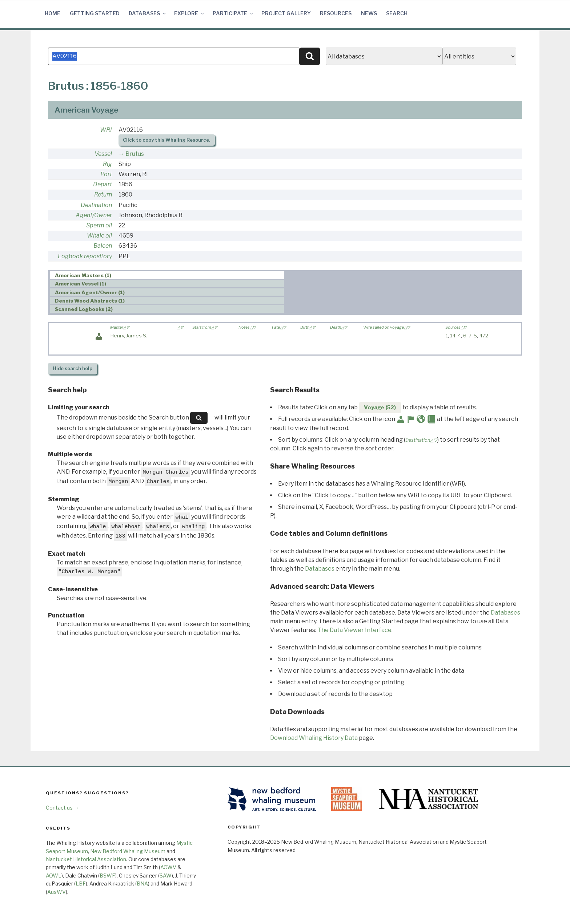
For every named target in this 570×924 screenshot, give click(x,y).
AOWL (54, 876)
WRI (106, 130)
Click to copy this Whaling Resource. (166, 140)
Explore (190, 13)
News (369, 13)
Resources (336, 13)
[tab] (167, 275)
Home (53, 13)
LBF (81, 884)
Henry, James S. (129, 336)
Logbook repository (85, 256)
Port (106, 174)
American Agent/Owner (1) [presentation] (90, 292)
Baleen (103, 246)
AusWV (57, 892)
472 (484, 336)
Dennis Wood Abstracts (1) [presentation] (90, 301)
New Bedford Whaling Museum (128, 851)
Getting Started (95, 13)
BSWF (107, 876)
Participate (233, 13)
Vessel (103, 154)
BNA (142, 884)
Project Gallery (286, 13)
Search (397, 13)
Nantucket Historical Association (86, 859)
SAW (166, 876)
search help (73, 368)
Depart (103, 184)
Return (103, 194)
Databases (148, 13)
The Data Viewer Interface (354, 630)
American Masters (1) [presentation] (83, 275)
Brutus (135, 154)
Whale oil (99, 236)
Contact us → (62, 808)
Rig (107, 164)
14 (453, 336)
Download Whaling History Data (314, 738)
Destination (96, 205)
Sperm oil (99, 225)
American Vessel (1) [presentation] (81, 284)
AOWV (168, 867)
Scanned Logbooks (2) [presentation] (84, 309)
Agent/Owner (94, 215)
